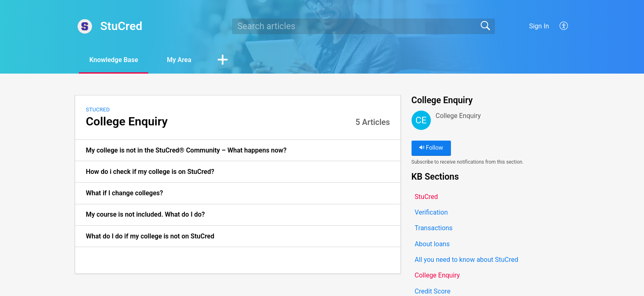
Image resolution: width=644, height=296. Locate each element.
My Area (179, 60)
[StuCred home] (85, 26)
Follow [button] (431, 148)
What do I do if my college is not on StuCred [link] (150, 236)
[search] (363, 26)
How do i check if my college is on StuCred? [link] (150, 172)
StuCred (98, 110)
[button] (564, 26)
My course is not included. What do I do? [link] (145, 214)
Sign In (539, 26)
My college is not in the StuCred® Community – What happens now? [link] (186, 150)
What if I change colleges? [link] (124, 193)
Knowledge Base (114, 60)
